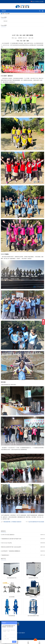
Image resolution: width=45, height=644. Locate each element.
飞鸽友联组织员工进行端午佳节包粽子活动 (11, 539)
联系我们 (37, 2)
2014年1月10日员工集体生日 (8, 535)
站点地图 (42, 2)
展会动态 (5, 21)
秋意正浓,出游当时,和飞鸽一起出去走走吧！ (11, 547)
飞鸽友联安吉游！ (5, 555)
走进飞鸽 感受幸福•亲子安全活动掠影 (36, 522)
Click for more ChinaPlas (7, 543)
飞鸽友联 (14, 45)
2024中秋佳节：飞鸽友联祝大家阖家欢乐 (11, 551)
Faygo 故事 (7, 14)
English (33, 2)
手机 (28, 642)
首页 (3, 14)
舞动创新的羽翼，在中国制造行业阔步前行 (13, 522)
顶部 (39, 642)
